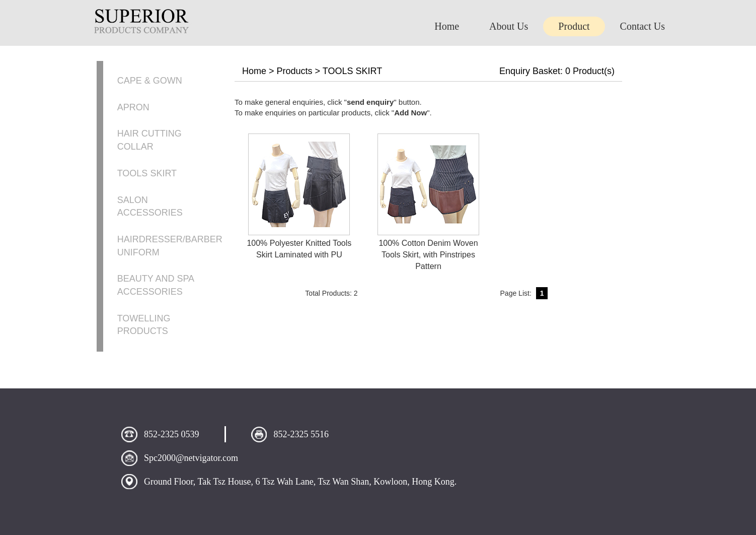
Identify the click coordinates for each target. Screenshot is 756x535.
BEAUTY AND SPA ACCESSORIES (156, 285)
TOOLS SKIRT (147, 173)
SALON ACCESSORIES (150, 207)
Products (295, 71)
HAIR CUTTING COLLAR (149, 140)
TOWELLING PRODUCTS (144, 325)
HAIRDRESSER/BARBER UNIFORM (170, 246)
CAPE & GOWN (150, 81)
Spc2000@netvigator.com (191, 458)
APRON (133, 107)
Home (254, 71)
